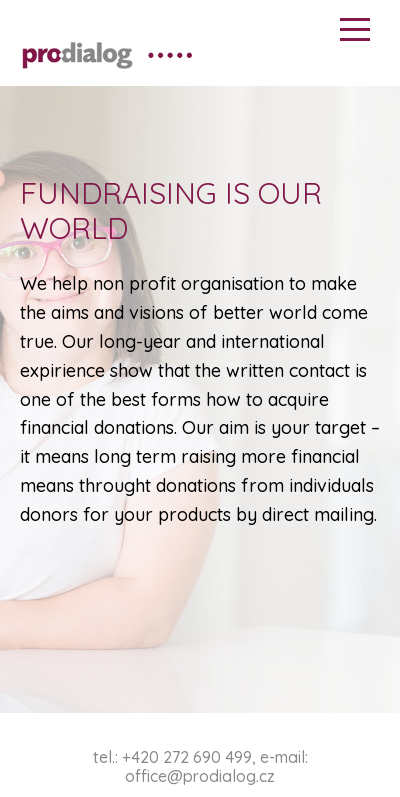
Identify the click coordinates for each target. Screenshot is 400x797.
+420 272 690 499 (187, 757)
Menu (355, 29)
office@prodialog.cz (200, 776)
